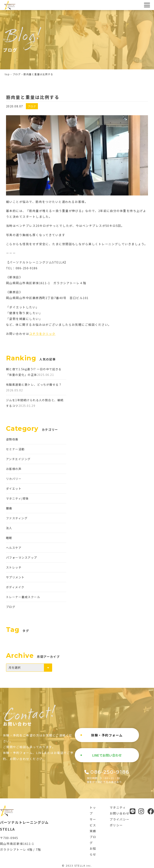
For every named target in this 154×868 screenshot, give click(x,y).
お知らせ (93, 851)
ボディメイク (15, 587)
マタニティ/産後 (17, 498)
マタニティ (118, 807)
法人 (9, 528)
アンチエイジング (18, 459)
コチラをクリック (42, 334)
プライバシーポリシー (120, 822)
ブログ (17, 74)
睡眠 (9, 538)
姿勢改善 (12, 439)
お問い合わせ (120, 813)
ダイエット (14, 489)
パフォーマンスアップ (22, 557)
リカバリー (14, 479)
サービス (93, 822)
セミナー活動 (15, 449)
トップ (93, 810)
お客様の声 (14, 469)
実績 (93, 831)
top (7, 74)
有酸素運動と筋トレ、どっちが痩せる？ (34, 385)
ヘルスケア (14, 548)
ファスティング (17, 518)
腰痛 (9, 508)
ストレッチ (14, 567)
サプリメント (15, 577)
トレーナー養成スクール (23, 597)
